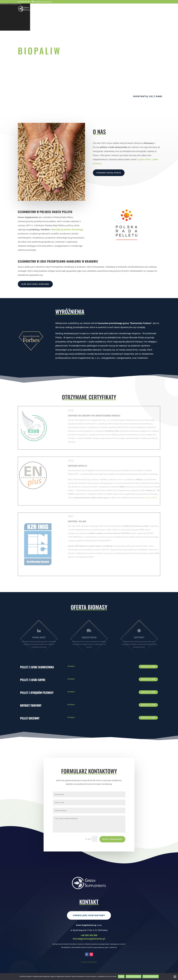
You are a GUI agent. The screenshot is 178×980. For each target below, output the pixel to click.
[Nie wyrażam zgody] (175, 977)
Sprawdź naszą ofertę (109, 173)
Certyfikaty (130, 9)
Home (108, 9)
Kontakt (155, 9)
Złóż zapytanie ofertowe (35, 284)
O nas (118, 9)
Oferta (144, 9)
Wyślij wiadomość (112, 839)
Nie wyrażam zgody (133, 976)
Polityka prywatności (151, 976)
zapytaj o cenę (148, 667)
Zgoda (121, 976)
